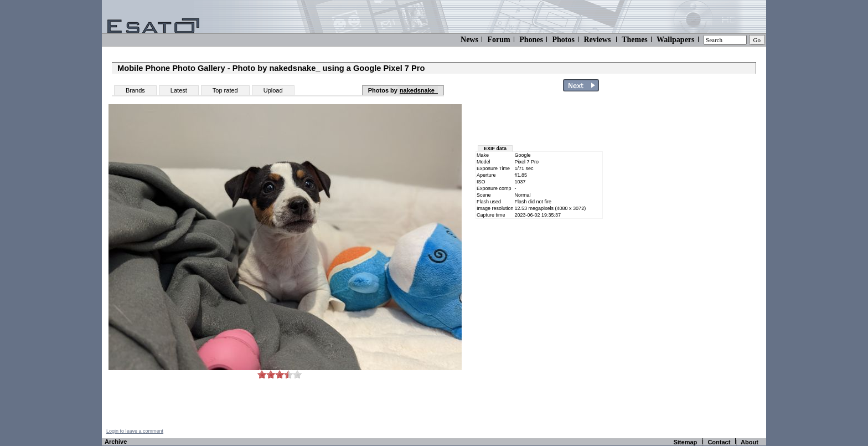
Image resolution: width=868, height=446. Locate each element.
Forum (498, 40)
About (750, 442)
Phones (531, 40)
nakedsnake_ (419, 90)
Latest (179, 90)
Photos (563, 40)
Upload (273, 90)
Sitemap (685, 442)
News (469, 40)
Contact (719, 442)
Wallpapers (675, 40)
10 (297, 374)
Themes (635, 40)
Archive (116, 442)
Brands (135, 90)
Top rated (225, 90)
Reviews (597, 40)
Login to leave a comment (135, 431)
